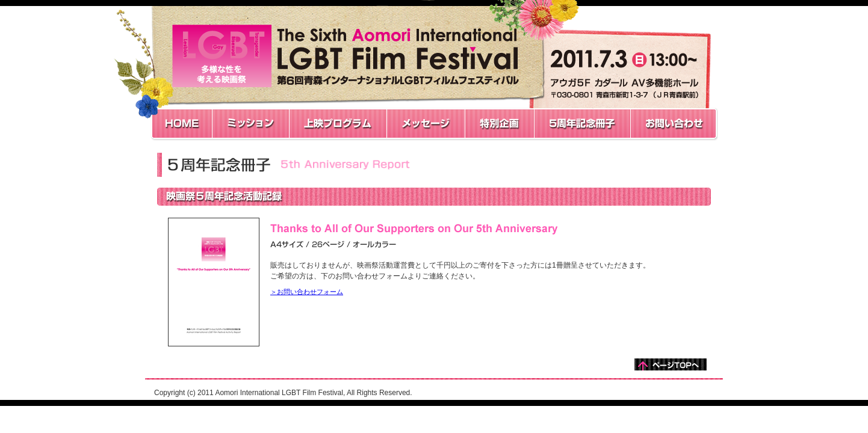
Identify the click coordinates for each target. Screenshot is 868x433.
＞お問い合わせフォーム (307, 292)
